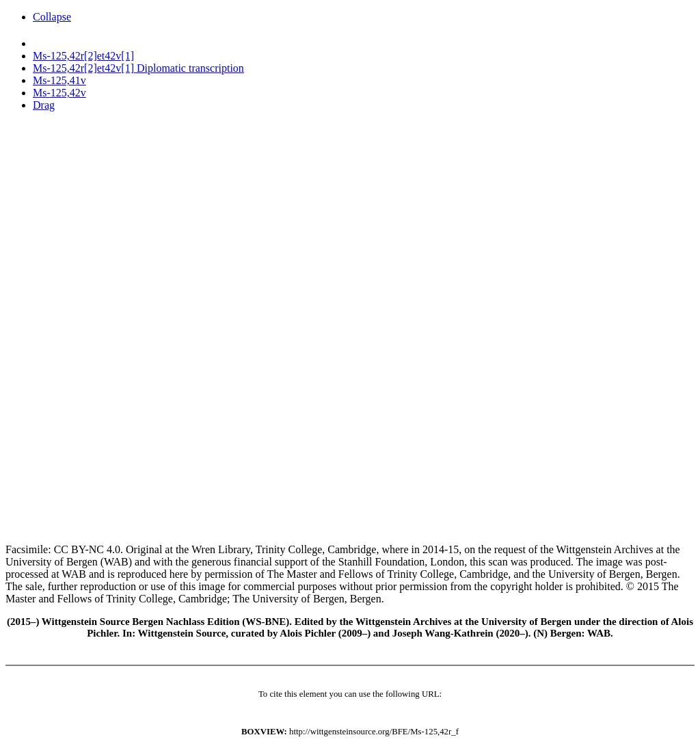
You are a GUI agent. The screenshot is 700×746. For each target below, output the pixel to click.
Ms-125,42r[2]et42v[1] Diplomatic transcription (138, 68)
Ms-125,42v (59, 93)
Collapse (52, 17)
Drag (44, 105)
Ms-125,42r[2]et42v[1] (83, 56)
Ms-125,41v (59, 80)
